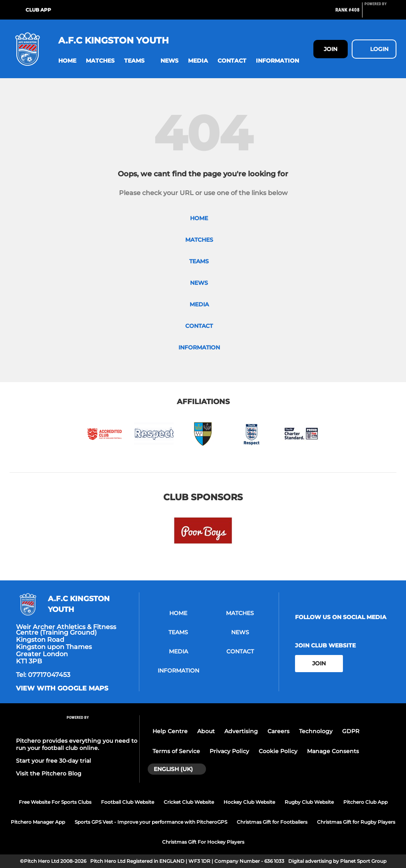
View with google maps (62, 688)
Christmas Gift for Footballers (272, 822)
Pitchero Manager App (38, 822)
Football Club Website (128, 802)
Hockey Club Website (249, 802)
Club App (38, 10)
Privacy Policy (229, 751)
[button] (67, 61)
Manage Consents (333, 751)
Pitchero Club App (365, 802)
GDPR (351, 731)
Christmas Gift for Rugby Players (356, 822)
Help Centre (170, 731)
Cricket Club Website (189, 802)
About (206, 731)
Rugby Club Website (309, 802)
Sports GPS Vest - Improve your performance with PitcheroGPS (151, 822)
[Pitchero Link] (380, 13)
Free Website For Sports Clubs (55, 802)
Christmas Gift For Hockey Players (203, 842)
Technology (316, 731)
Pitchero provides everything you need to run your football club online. (77, 744)
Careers (278, 731)
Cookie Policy (278, 751)
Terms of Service (176, 751)
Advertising (241, 731)
